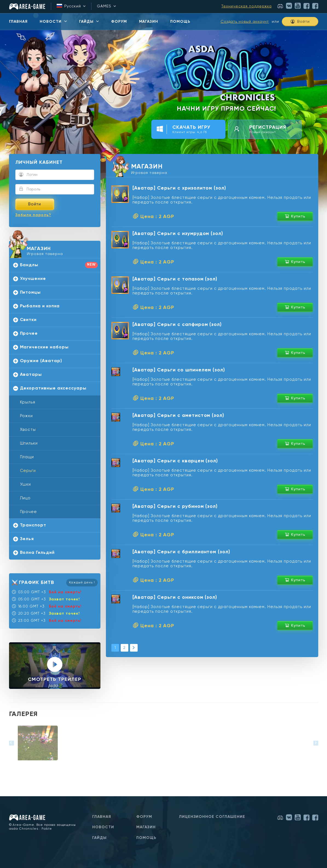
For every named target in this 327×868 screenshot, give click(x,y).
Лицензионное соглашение (212, 817)
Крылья (28, 402)
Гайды (99, 838)
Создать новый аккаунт (245, 22)
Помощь (146, 838)
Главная (102, 817)
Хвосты (28, 430)
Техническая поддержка (246, 6)
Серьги (28, 471)
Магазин (146, 827)
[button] (11, 743)
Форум (144, 817)
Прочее (29, 512)
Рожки (27, 416)
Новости (103, 827)
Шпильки (29, 443)
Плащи (27, 457)
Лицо (25, 498)
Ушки (26, 484)
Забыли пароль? (33, 215)
